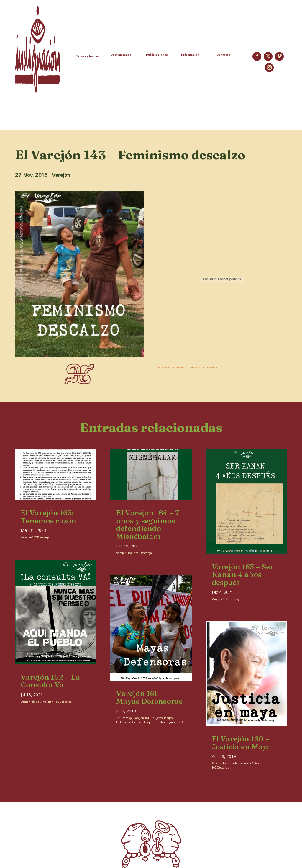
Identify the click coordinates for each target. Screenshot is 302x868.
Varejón (61, 175)
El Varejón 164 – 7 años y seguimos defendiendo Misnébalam (148, 524)
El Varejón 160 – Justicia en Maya (242, 743)
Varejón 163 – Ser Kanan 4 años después (243, 574)
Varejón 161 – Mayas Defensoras (149, 697)
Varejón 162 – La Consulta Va (50, 681)
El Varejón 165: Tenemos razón (49, 517)
